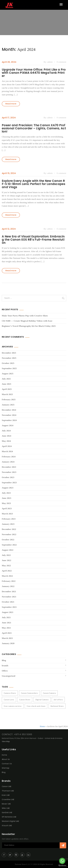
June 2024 (7, 436)
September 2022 (9, 545)
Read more (11, 104)
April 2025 (7, 389)
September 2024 (9, 420)
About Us (6, 759)
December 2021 (9, 592)
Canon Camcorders (29, 693)
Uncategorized (8, 676)
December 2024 (9, 410)
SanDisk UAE (7, 812)
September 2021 (9, 607)
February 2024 (9, 457)
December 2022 (9, 529)
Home (42, 726)
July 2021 (6, 617)
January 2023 (8, 524)
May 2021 (6, 628)
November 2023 (9, 472)
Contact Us (7, 764)
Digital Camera (42, 700)
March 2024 (7, 451)
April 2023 (7, 509)
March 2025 (7, 394)
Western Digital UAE (10, 821)
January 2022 (8, 586)
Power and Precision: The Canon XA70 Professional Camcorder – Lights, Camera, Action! (34, 128)
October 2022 (8, 540)
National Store (57, 706)
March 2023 (7, 514)
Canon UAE (7, 786)
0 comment (61, 62)
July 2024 (6, 431)
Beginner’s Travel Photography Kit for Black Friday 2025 (29, 326)
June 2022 (7, 560)
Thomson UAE (8, 791)
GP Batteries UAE (9, 817)
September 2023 (9, 483)
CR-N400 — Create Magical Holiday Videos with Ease (27, 321)
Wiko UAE (6, 808)
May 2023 (6, 503)
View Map (6, 741)
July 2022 (6, 555)
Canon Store (25, 700)
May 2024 (6, 441)
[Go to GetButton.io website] (62, 866)
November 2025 (9, 358)
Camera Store (10, 693)
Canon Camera (49, 693)
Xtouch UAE (7, 826)
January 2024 (8, 462)
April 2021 (7, 633)
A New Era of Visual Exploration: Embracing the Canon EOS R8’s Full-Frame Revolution (33, 240)
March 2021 (7, 638)
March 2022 (7, 576)
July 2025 (6, 379)
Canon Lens (9, 700)
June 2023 (7, 498)
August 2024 (8, 425)
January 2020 (8, 643)
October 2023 (8, 477)
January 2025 (8, 405)
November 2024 (9, 415)
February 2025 (9, 400)
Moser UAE (6, 804)
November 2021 (9, 597)
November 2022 (9, 534)
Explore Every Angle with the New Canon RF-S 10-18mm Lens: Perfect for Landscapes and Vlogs (34, 184)
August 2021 (8, 612)
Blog (4, 660)
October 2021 (8, 602)
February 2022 (9, 581)
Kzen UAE (6, 795)
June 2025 (7, 384)
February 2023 (9, 519)
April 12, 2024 (9, 229)
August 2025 (8, 374)
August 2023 (8, 488)
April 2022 (7, 571)
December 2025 (9, 353)
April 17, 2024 (9, 118)
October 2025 (8, 363)
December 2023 (9, 467)
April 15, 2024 (9, 173)
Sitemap (6, 768)
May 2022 (6, 566)
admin (50, 62)
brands (5, 666)
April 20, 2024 (9, 62)
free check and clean (36, 706)
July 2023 (6, 493)
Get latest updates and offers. (15, 839)
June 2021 (7, 623)
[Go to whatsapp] (62, 861)
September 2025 (9, 368)
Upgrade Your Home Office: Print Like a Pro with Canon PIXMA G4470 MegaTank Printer (34, 73)
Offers (5, 671)
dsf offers (58, 700)
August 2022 (8, 550)
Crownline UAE (8, 799)
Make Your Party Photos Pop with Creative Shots (25, 316)
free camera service (13, 706)
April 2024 (7, 446)
